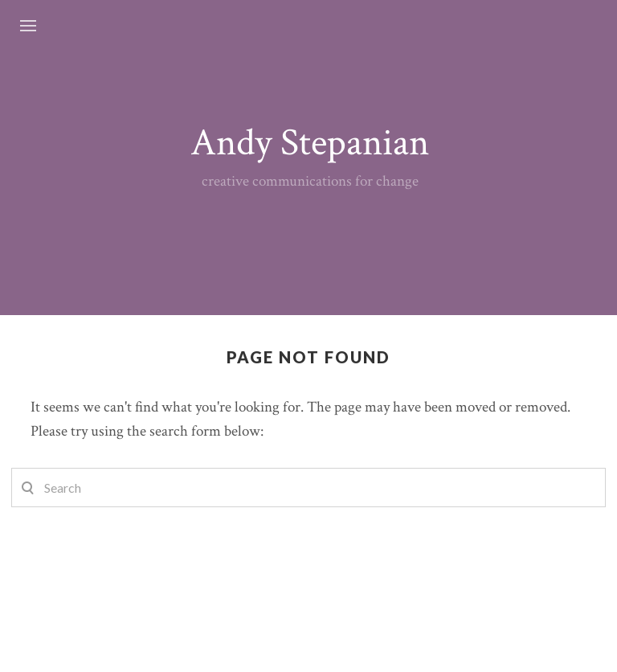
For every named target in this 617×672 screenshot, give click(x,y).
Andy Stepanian (310, 143)
